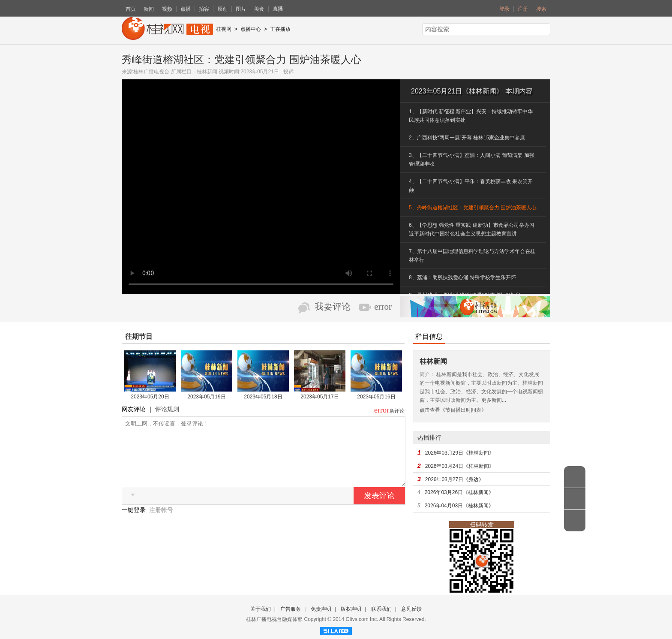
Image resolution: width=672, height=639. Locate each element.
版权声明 (351, 609)
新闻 (149, 9)
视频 (167, 9)
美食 (259, 9)
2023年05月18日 (263, 397)
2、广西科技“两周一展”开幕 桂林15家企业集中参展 (467, 138)
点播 (186, 9)
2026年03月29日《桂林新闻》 (460, 453)
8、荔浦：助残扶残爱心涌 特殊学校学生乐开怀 (462, 277)
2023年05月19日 (206, 397)
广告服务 (291, 609)
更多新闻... (494, 400)
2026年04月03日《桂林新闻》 (459, 506)
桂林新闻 (207, 72)
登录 (504, 9)
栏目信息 (429, 336)
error (383, 307)
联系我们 (381, 609)
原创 (222, 9)
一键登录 (135, 523)
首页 (131, 9)
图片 (241, 9)
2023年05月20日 (150, 397)
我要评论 (333, 307)
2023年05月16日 (376, 397)
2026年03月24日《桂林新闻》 (460, 466)
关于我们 (261, 609)
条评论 (397, 411)
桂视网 (224, 29)
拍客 (204, 9)
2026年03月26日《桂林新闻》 (459, 492)
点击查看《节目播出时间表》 (453, 410)
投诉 (288, 72)
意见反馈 (411, 609)
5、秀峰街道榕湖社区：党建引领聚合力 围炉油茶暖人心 (473, 208)
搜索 (541, 9)
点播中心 (251, 29)
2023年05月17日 (319, 397)
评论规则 (167, 409)
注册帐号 (161, 523)
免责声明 (321, 609)
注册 (523, 9)
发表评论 (379, 509)
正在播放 (280, 29)
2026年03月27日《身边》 (454, 479)
